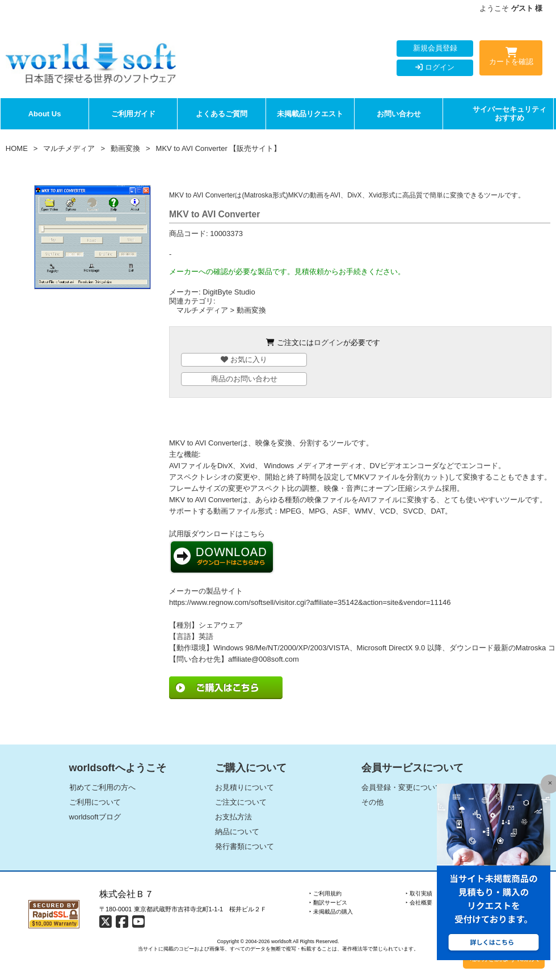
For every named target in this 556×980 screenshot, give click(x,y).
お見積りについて (245, 787)
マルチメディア (69, 148)
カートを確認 (511, 58)
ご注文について (241, 802)
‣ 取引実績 (419, 893)
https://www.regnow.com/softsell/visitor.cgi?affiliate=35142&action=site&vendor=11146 (310, 602)
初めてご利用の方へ (102, 787)
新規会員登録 (435, 48)
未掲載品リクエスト (310, 114)
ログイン (435, 67)
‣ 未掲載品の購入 (331, 912)
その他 (372, 802)
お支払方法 (233, 817)
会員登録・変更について (402, 787)
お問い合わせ (399, 114)
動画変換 (125, 148)
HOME (17, 148)
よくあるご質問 (222, 114)
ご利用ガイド (133, 114)
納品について (237, 832)
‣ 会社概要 (419, 903)
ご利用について (95, 802)
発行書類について (245, 846)
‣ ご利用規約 (325, 893)
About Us (45, 114)
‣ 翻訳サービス (328, 903)
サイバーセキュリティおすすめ (509, 114)
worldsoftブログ (95, 817)
